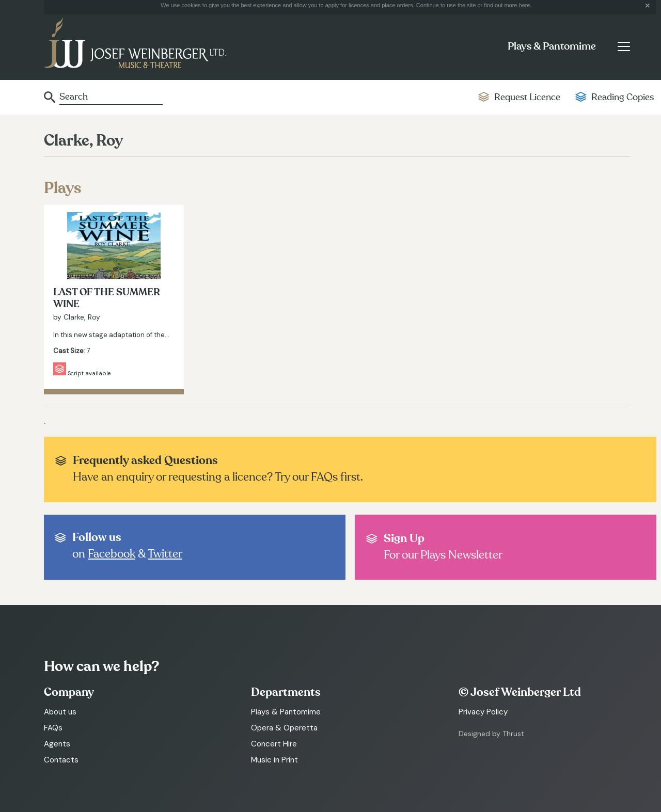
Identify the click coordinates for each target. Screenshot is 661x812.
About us (60, 712)
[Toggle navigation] (624, 46)
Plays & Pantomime (552, 46)
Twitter (165, 554)
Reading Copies (623, 97)
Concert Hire (274, 744)
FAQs (53, 728)
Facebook (112, 554)
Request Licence (527, 97)
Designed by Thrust (491, 734)
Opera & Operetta (284, 728)
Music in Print (274, 760)
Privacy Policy (483, 712)
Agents (57, 744)
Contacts (61, 760)
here (525, 5)
